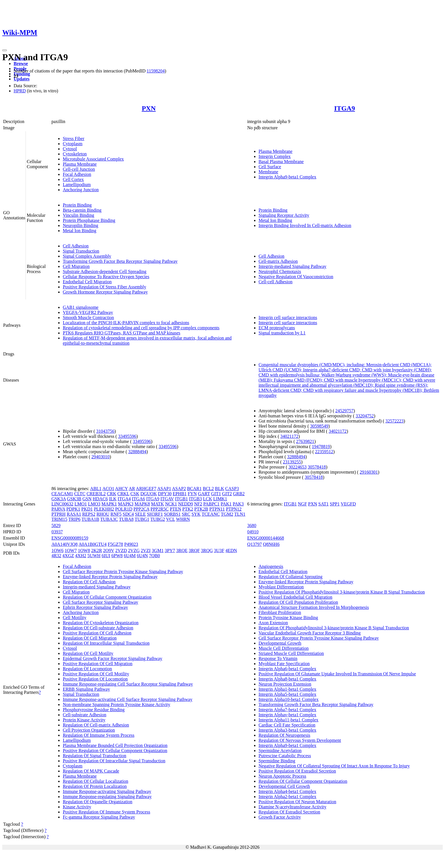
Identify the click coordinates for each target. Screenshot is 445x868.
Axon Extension (273, 623)
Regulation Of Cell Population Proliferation (298, 602)
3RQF (194, 550)
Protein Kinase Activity (84, 720)
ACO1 (108, 489)
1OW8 (84, 550)
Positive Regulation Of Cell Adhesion (97, 633)
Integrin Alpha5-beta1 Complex (287, 694)
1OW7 (71, 550)
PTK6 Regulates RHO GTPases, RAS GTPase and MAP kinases (121, 333)
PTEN (175, 509)
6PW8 (117, 556)
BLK (220, 489)
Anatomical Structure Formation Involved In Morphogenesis (314, 607)
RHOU (103, 514)
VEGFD (348, 504)
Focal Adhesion (77, 174)
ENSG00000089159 (70, 538)
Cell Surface (270, 167)
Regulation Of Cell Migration (90, 638)
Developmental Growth (280, 643)
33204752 (365, 416)
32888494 (137, 452)
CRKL (123, 494)
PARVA (58, 509)
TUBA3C (109, 519)
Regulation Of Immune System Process (98, 735)
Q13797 (255, 544)
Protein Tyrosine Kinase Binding (288, 618)
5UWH (94, 556)
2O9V (109, 550)
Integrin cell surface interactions (288, 318)
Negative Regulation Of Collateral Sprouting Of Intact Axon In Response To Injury (334, 766)
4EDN (231, 550)
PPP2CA (141, 509)
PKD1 (87, 509)
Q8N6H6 (271, 544)
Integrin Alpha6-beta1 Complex (287, 669)
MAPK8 (142, 504)
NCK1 (171, 504)
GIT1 (216, 494)
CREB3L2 (96, 494)
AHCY (122, 489)
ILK (113, 499)
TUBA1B (90, 519)
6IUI (106, 556)
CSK (135, 494)
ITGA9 (344, 108)
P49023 (131, 544)
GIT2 (227, 494)
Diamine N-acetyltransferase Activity (292, 807)
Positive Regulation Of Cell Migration (97, 664)
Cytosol (70, 149)
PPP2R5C (159, 509)
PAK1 (226, 504)
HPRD (20, 91)
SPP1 (335, 504)
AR (132, 489)
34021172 (338, 431)
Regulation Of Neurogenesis (284, 735)
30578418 (317, 467)
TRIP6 (74, 519)
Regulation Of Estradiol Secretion (289, 812)
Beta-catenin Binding (82, 210)
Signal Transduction (81, 251)
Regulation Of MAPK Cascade (91, 771)
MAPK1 (109, 504)
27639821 (305, 441)
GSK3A (59, 499)
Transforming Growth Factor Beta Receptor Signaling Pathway (120, 261)
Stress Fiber (74, 139)
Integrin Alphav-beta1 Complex (287, 715)
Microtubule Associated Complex (93, 159)
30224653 (297, 467)
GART (204, 494)
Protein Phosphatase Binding (89, 220)
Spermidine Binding (277, 761)
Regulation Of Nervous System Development (300, 740)
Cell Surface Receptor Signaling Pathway (100, 602)
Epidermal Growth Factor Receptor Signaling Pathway (113, 658)
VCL (170, 519)
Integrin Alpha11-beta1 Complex (288, 720)
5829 (56, 525)
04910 (253, 532)
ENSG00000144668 (266, 538)
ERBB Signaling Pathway (86, 689)
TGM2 (227, 514)
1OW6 (57, 550)
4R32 (56, 556)
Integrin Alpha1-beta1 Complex (287, 689)
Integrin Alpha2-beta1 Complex (287, 797)
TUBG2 (158, 519)
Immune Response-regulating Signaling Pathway (107, 797)
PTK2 (188, 509)
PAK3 (238, 504)
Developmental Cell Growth (284, 786)
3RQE (182, 550)
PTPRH (58, 514)
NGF (303, 504)
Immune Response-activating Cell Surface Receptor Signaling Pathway (128, 699)
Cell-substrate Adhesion (84, 715)
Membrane (268, 172)
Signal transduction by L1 (282, 333)
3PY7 (170, 550)
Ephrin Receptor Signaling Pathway (95, 607)
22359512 (324, 452)
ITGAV (167, 499)
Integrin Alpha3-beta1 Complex (287, 730)
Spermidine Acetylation (280, 751)
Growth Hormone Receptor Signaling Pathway (105, 292)
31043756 (105, 431)
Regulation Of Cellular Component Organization (107, 597)
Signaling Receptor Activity (284, 215)
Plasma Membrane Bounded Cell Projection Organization (115, 745)
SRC (186, 514)
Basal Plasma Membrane (281, 162)
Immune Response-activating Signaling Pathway (107, 791)
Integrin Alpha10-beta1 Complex (289, 699)
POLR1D (124, 509)
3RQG (207, 550)
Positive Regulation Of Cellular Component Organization (115, 751)
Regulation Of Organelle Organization (97, 802)
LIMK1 (220, 499)
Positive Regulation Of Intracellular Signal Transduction (114, 761)
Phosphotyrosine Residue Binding (94, 710)
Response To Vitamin (278, 658)
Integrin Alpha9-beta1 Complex (287, 177)
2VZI (146, 550)
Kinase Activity (77, 807)
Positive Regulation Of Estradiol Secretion (297, 771)
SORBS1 (172, 514)
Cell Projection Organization (89, 730)
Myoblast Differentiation (281, 587)
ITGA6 (138, 499)
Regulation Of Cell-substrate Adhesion (98, 628)
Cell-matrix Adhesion (278, 261)
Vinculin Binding (78, 215)
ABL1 (96, 489)
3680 (252, 525)
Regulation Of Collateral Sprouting (290, 577)
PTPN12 (234, 509)
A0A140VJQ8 (64, 544)
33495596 (127, 436)
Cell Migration (76, 266)
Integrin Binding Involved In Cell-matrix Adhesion (305, 225)
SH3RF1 (155, 514)
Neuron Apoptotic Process (282, 776)
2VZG (134, 550)
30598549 (319, 426)
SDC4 (128, 514)
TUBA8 (126, 519)
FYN (192, 494)
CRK (112, 494)
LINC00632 (62, 504)
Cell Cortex (73, 179)
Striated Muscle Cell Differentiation (291, 653)
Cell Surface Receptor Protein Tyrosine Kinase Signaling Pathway (123, 572)
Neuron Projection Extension (285, 684)
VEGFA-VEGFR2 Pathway (88, 312)
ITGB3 (195, 499)
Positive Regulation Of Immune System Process (106, 812)
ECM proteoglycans (277, 328)
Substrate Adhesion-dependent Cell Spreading (105, 271)
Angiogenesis (271, 566)
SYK (196, 514)
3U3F (219, 550)
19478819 (321, 447)
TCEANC (211, 514)
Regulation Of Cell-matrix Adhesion (96, 725)
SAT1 (324, 504)
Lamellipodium (77, 185)
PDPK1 (73, 509)
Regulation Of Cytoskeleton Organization (101, 623)
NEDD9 (185, 504)
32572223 (394, 421)
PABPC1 (211, 504)
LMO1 (81, 504)
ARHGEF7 (146, 489)
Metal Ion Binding (79, 231)
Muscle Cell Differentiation (284, 648)
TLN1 (240, 514)
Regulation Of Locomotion (87, 669)
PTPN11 (217, 509)
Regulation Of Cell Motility (88, 653)
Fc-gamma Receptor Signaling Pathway (99, 817)
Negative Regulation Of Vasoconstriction (296, 277)
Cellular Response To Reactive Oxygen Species (106, 277)
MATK (157, 504)
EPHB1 (180, 494)
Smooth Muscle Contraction (88, 318)
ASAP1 (164, 489)
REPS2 (89, 514)
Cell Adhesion (76, 246)
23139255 (292, 462)
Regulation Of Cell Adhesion (89, 582)
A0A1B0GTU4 (93, 544)
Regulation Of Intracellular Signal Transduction (106, 643)
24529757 (345, 411)
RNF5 (116, 514)
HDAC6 (100, 499)
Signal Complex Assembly (87, 256)
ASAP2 (179, 489)
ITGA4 (124, 499)
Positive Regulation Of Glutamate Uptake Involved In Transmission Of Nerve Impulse (337, 674)
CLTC (80, 494)
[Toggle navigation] (5, 50)
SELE (140, 514)
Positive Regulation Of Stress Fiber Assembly (104, 287)
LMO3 (94, 504)
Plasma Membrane (80, 164)
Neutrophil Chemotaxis (280, 271)
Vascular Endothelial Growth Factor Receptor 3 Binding (310, 633)
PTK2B (201, 509)
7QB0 (154, 556)
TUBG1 (142, 519)
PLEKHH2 (104, 509)
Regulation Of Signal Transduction (95, 756)
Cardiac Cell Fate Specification (287, 725)
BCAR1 (194, 489)
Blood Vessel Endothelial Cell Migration (295, 597)
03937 (57, 532)
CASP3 (232, 489)
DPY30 (165, 494)
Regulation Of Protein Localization (95, 786)
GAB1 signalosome (81, 307)
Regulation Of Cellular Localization (95, 781)
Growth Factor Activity (280, 817)
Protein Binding (77, 205)
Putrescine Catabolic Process (285, 756)
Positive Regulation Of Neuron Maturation (297, 802)
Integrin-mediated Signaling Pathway (292, 266)
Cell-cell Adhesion (276, 282)
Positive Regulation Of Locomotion (95, 679)
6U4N (142, 556)
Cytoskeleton (75, 154)
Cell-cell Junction (79, 169)
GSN (87, 499)
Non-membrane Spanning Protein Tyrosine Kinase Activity (117, 704)
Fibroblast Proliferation (280, 612)
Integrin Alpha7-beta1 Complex (287, 710)
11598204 (156, 71)
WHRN (183, 519)
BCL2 (208, 489)
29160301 (369, 472)
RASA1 (74, 514)
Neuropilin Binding (80, 225)
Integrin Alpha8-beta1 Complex (287, 679)
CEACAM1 (62, 494)
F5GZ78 (115, 544)
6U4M (130, 556)
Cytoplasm (73, 144)
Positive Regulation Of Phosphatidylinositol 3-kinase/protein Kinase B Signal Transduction (342, 592)
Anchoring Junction (81, 190)
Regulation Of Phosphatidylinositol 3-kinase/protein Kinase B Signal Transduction (334, 628)
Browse (21, 64)
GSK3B (74, 499)
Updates (22, 79)
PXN (149, 108)
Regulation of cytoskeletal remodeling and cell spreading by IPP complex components (141, 328)
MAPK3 (126, 504)
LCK (207, 499)
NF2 (198, 504)
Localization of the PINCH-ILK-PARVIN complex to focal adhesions (126, 323)
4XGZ (68, 556)
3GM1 (158, 550)
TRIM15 (59, 519)
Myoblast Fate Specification (284, 664)
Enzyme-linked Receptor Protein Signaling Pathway (110, 577)
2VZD (121, 550)
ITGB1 (181, 499)
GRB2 (239, 494)
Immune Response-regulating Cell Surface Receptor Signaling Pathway (128, 684)
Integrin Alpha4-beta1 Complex (287, 791)
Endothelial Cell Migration (87, 282)
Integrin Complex (275, 156)
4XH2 (81, 556)
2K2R (96, 550)
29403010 (100, 457)
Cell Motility (74, 618)
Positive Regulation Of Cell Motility (96, 674)
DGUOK (149, 494)
